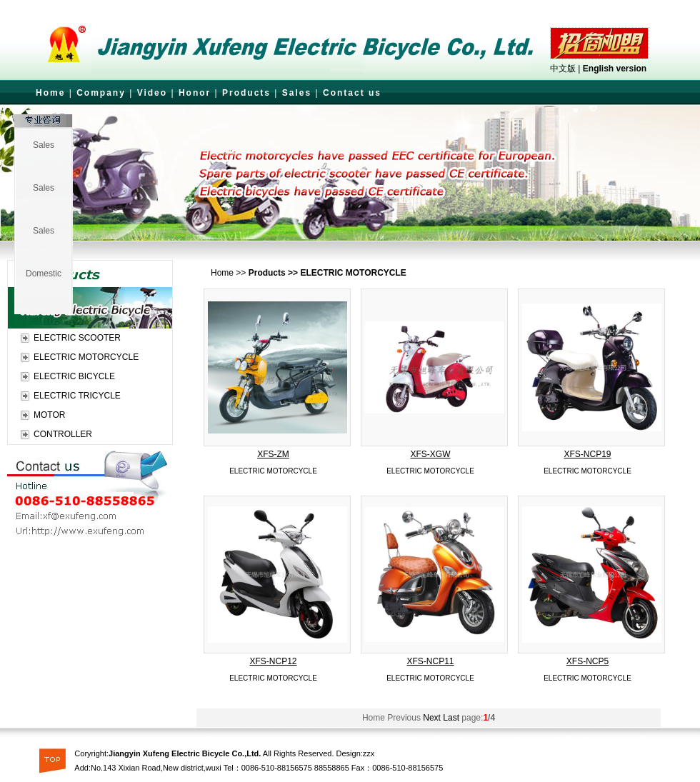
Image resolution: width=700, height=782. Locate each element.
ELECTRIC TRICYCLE (77, 396)
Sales (297, 93)
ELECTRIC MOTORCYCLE (86, 357)
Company (101, 93)
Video (152, 93)
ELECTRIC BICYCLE (74, 376)
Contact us (352, 93)
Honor (195, 93)
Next (432, 718)
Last (451, 718)
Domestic (44, 274)
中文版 (563, 69)
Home (50, 93)
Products (246, 93)
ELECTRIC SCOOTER (77, 338)
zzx (369, 753)
